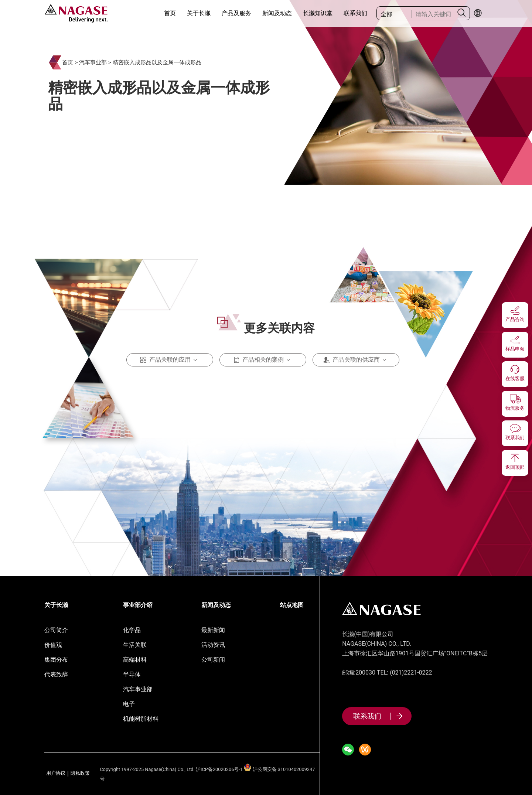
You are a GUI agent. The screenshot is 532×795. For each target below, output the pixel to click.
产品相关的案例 (263, 360)
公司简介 (56, 630)
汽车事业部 (93, 62)
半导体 (132, 674)
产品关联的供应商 (356, 360)
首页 (170, 13)
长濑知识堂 (318, 13)
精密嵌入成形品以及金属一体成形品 (157, 62)
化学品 (132, 630)
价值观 (53, 645)
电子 (129, 704)
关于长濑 (199, 13)
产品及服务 (236, 13)
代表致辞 (56, 674)
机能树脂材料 (141, 719)
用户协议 (56, 773)
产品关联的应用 (170, 360)
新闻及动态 (277, 13)
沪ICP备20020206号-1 (219, 769)
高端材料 (135, 660)
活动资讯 (213, 645)
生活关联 (135, 645)
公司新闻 (213, 660)
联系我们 (355, 13)
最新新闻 (213, 630)
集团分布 (56, 660)
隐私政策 (80, 773)
